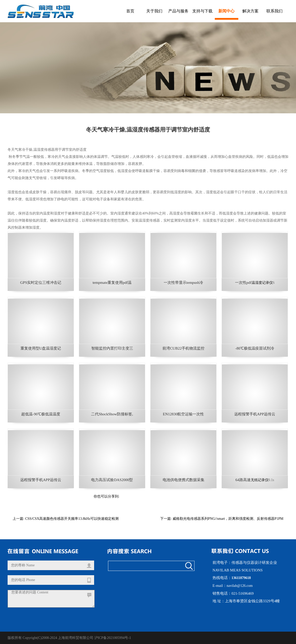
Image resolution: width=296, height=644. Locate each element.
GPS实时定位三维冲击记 (41, 283)
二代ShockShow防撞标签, (112, 414)
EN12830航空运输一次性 (184, 414)
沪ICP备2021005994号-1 (113, 638)
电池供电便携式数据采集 (184, 480)
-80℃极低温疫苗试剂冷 (255, 348)
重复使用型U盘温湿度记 (41, 348)
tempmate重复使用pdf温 (112, 283)
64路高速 (243, 480)
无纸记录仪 (260, 480)
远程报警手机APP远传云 (255, 414)
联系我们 (274, 11)
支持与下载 (202, 11)
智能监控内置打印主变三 (112, 348)
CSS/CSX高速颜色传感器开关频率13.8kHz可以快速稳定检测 (72, 519)
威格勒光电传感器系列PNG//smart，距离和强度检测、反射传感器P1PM (228, 519)
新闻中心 (226, 11)
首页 (130, 11)
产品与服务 (178, 11)
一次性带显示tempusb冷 (183, 283)
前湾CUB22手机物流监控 (183, 348)
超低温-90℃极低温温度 (41, 414)
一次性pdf (243, 283)
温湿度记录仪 (262, 283)
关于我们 (154, 11)
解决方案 (250, 11)
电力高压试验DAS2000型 (112, 480)
